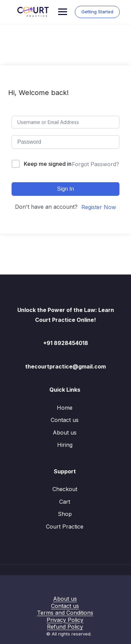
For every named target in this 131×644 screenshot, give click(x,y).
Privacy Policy (65, 620)
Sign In (66, 189)
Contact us (65, 420)
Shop (65, 514)
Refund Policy (65, 627)
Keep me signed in (48, 164)
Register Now (99, 207)
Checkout (65, 489)
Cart (65, 502)
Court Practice (65, 527)
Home (65, 408)
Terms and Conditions (65, 613)
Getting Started (97, 12)
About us (65, 433)
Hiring (65, 445)
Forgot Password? (95, 164)
